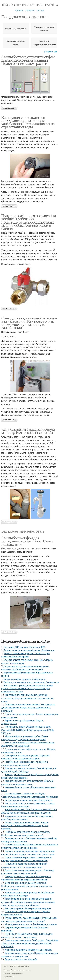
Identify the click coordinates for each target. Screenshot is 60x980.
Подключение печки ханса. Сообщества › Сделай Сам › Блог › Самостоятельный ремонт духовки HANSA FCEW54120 (30, 943)
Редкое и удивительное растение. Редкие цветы (29, 800)
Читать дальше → (9, 108)
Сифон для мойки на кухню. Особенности (24, 679)
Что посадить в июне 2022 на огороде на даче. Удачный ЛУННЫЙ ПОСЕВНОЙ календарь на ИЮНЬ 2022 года (28, 730)
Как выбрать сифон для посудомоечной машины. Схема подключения (27, 541)
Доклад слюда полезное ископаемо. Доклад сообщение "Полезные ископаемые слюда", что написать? (25, 826)
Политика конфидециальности (13, 973)
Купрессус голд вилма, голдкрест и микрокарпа (28, 950)
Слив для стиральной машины (44, 29)
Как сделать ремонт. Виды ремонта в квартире (28, 908)
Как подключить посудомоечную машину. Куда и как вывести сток (28, 431)
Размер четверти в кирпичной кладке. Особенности (29, 650)
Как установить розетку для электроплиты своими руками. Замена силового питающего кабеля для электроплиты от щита (27, 689)
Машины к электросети (16, 29)
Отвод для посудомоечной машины (44, 43)
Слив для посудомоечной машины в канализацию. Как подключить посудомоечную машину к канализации (29, 323)
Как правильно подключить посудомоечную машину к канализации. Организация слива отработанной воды (28, 122)
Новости (30, 10)
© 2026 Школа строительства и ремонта (16, 966)
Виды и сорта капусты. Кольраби (21, 959)
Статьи (40, 10)
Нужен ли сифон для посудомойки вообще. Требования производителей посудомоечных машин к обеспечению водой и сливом (29, 222)
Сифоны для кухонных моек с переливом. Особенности (31, 682)
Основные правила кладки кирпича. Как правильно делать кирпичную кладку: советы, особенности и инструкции (28, 708)
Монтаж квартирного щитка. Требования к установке (31, 924)
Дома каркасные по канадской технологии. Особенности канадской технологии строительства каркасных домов (26, 886)
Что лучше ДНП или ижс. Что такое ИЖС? (24, 647)
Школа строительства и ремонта (30, 5)
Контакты (7, 970)
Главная (19, 10)
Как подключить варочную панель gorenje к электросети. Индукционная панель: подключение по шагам (27, 698)
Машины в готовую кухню (16, 43)
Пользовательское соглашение (20, 970)
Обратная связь (9, 977)
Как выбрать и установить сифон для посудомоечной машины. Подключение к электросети (28, 60)
